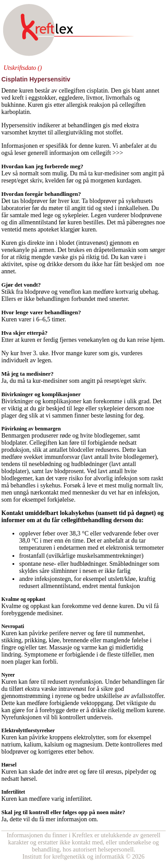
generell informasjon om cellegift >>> (76, 153)
